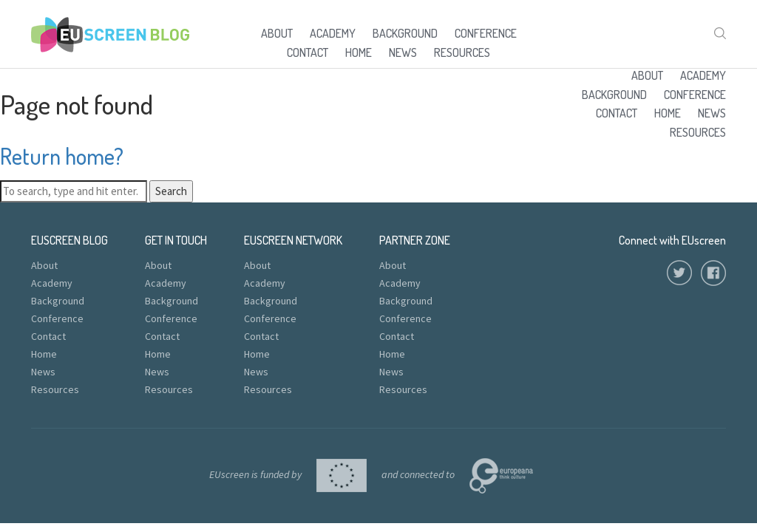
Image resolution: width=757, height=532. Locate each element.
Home (359, 52)
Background (405, 33)
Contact (308, 52)
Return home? (62, 156)
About (277, 33)
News (403, 52)
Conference (486, 33)
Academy (333, 33)
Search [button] (171, 191)
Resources (462, 52)
